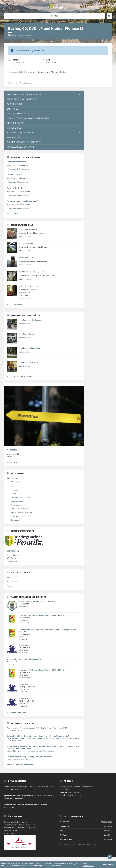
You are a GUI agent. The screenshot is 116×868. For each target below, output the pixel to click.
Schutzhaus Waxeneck (16, 162)
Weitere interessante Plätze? (19, 376)
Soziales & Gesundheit (20, 509)
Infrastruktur (16, 494)
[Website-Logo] (58, 8)
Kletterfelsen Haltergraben (32, 272)
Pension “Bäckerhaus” (17, 188)
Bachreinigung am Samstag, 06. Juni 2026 (37, 601)
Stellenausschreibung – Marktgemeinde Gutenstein (30, 757)
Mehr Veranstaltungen (17, 712)
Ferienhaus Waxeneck (16, 175)
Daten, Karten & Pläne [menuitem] (18, 114)
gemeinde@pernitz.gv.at (76, 795)
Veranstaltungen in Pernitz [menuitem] (22, 133)
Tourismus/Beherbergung (19, 169)
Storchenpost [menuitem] (15, 128)
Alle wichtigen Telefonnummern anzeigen (78, 845)
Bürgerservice (12, 478)
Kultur (40, 751)
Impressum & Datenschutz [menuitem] (20, 147)
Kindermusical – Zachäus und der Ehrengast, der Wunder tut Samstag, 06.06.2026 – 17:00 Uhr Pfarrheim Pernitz (43, 747)
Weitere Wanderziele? (16, 304)
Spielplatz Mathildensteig (31, 320)
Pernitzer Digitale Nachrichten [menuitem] (24, 94)
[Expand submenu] (80, 94)
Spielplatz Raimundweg (30, 348)
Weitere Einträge (14, 214)
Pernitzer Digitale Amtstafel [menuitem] (22, 99)
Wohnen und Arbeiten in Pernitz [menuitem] (24, 142)
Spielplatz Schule (27, 334)
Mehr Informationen (88, 865)
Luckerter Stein (26, 258)
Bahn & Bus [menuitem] (12, 109)
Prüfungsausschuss (19, 505)
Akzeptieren (108, 865)
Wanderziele (26, 237)
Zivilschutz (15, 520)
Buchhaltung (16, 482)
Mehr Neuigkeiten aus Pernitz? (20, 764)
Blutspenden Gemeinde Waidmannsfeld (24, 659)
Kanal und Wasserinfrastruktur (23, 497)
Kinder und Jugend (31, 751)
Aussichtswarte (26, 243)
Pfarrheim (11, 586)
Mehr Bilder (12, 462)
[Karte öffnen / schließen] (109, 16)
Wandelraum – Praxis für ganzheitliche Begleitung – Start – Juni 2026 (37, 728)
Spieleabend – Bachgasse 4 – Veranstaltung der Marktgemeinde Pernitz (48, 631)
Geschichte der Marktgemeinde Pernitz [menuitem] (28, 118)
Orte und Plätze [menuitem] (15, 123)
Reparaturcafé (26, 645)
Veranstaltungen (25, 35)
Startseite (12, 35)
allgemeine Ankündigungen (21, 83)
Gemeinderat (12, 486)
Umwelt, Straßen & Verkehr (22, 512)
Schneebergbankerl (28, 229)
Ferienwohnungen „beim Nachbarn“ (22, 201)
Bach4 (9, 577)
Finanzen (14, 490)
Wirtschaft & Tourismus (20, 516)
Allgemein (20, 730)
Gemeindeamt (14, 551)
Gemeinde (13, 561)
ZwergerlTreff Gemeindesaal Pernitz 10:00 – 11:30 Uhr (43, 615)
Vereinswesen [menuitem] (14, 137)
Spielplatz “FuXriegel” (29, 362)
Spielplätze (26, 324)
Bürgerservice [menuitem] (14, 104)
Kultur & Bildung (17, 501)
